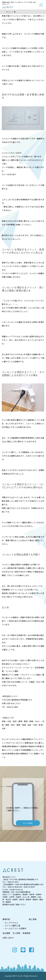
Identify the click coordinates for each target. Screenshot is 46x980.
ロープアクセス (11, 923)
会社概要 (6, 933)
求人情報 (16, 933)
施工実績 (33, 919)
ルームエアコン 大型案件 (16, 928)
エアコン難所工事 (12, 926)
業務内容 (6, 919)
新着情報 (26, 933)
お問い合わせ (8, 938)
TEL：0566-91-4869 (10, 707)
